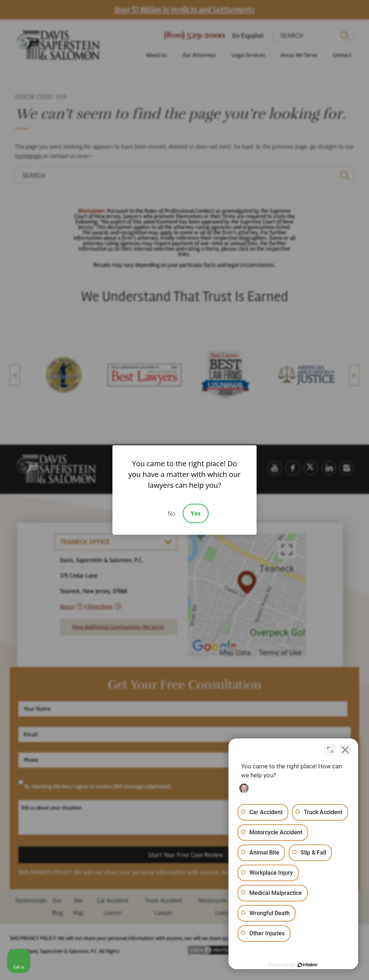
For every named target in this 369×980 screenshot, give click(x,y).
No (172, 513)
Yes (195, 513)
